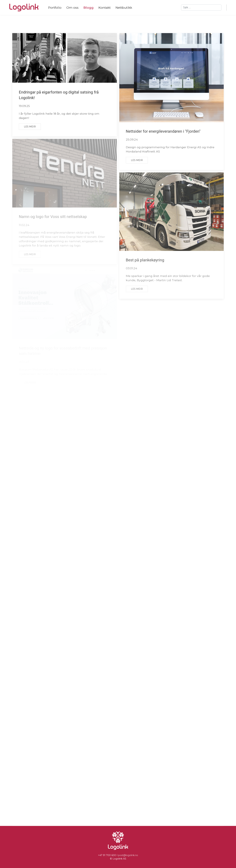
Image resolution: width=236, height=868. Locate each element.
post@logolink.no (128, 855)
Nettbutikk (124, 8)
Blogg (88, 8)
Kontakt (105, 8)
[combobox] (201, 8)
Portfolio (55, 8)
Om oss (72, 8)
